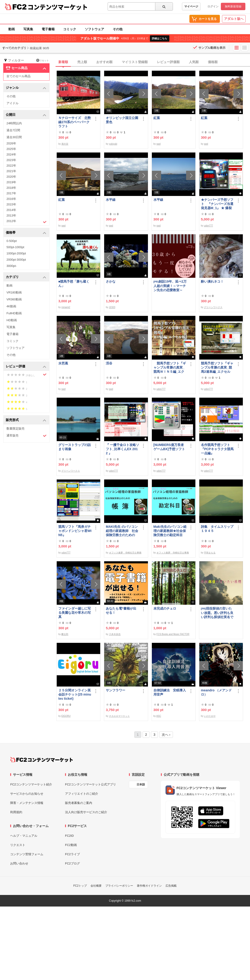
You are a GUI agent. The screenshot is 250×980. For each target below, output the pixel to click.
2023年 (11, 160)
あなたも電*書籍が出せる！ (121, 611)
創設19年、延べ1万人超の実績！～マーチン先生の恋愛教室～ (170, 286)
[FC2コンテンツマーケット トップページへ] (42, 760)
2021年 (11, 171)
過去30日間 (14, 137)
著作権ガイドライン (149, 886)
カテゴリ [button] (26, 277)
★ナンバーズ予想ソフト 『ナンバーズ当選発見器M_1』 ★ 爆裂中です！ (217, 204)
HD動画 (12, 320)
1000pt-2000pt (16, 253)
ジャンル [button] (26, 88)
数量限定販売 (16, 429)
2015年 (11, 204)
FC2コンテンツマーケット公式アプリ (91, 784)
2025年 (11, 149)
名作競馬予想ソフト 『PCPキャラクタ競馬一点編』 (217, 449)
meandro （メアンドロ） (216, 692)
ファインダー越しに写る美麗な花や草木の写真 (75, 613)
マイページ (191, 6)
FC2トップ (80, 886)
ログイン (213, 6)
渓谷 (109, 363)
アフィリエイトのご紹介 (82, 794)
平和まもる (210, 553)
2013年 (11, 215)
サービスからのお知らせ (27, 794)
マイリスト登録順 (135, 62)
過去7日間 (13, 130)
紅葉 (157, 118)
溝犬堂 (65, 144)
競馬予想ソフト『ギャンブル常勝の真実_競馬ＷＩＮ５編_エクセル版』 (170, 368)
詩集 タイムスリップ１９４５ (217, 529)
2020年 (11, 177)
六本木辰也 (115, 634)
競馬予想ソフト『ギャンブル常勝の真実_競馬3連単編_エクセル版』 (217, 368)
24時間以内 (14, 123)
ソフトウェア (94, 29)
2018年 (11, 188)
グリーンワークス (213, 307)
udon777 (208, 226)
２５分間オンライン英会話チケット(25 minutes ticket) (75, 694)
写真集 (28, 29)
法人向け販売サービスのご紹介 (86, 812)
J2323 (112, 307)
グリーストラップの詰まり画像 (75, 447)
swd (159, 144)
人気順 (194, 62)
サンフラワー (116, 690)
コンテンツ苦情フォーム (27, 854)
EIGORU (66, 716)
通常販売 (27, 436)
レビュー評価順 (168, 62)
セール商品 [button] (26, 68)
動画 (12, 29)
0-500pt (12, 241)
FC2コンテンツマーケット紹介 (31, 784)
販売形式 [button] (26, 420)
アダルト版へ (234, 19)
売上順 (82, 62)
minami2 (66, 307)
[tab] (153, 62)
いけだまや (210, 716)
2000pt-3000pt (16, 260)
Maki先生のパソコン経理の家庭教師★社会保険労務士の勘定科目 (170, 531)
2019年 (11, 182)
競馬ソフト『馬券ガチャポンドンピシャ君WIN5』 (75, 531)
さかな (111, 281)
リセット (42, 60)
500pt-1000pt (15, 247)
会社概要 (96, 886)
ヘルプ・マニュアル (24, 836)
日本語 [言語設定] (141, 785)
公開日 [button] (26, 115)
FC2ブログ (72, 863)
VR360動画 (14, 299)
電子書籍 (48, 29)
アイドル (12, 103)
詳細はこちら (159, 38)
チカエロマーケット (119, 716)
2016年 (11, 199)
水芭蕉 (63, 363)
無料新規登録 (233, 6)
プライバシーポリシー (119, 886)
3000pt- (12, 266)
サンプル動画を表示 (212, 48)
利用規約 (16, 812)
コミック (70, 29)
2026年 (11, 143)
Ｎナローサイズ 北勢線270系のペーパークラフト (75, 122)
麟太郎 (65, 634)
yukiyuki (113, 144)
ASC (159, 716)
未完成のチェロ (165, 608)
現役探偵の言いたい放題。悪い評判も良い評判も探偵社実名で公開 (217, 613)
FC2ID (69, 836)
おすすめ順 (104, 62)
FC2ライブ (72, 854)
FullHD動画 (14, 313)
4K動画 (11, 306)
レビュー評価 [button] (26, 367)
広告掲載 (171, 886)
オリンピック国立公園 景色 (122, 120)
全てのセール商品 (19, 76)
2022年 (11, 166)
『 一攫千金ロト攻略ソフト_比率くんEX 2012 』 (122, 449)
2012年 (27, 222)
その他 (118, 29)
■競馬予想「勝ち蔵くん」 (74, 284)
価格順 (213, 62)
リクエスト (18, 845)
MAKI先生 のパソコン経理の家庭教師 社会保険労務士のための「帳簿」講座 (122, 531)
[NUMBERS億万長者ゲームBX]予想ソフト (170, 447)
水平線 (111, 200)
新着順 (63, 62)
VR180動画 (14, 292)
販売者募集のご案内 (79, 803)
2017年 (11, 193)
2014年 (11, 210)
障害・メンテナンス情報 (27, 803)
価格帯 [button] (26, 233)
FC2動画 (71, 845)
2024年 (11, 154)
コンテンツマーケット (58, 7)
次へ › (166, 735)
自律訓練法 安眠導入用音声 (170, 692)
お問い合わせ (19, 863)
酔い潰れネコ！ (212, 281)
